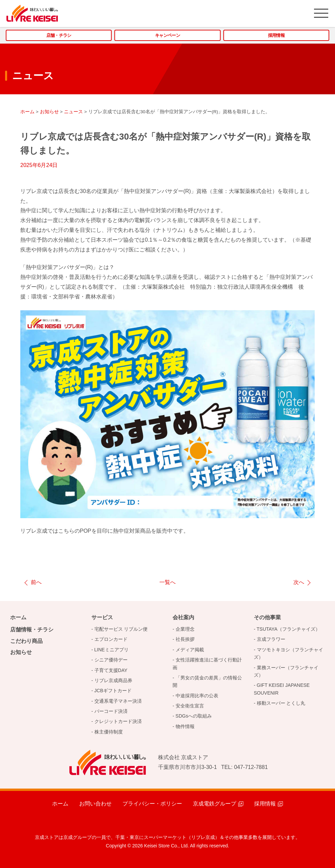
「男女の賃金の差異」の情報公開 (207, 681)
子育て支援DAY (111, 670)
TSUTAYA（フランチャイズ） (288, 629)
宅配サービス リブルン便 (121, 629)
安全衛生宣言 (190, 706)
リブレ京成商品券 (113, 680)
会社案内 (183, 617)
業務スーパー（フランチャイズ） (286, 671)
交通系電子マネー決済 (118, 701)
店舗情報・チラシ (32, 630)
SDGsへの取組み (194, 716)
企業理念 (185, 629)
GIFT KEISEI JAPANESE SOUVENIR (282, 689)
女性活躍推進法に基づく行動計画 (207, 664)
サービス (102, 617)
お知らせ (21, 652)
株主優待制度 (109, 732)
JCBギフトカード (113, 691)
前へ (36, 582)
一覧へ (167, 582)
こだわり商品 (26, 641)
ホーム (18, 617)
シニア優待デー (111, 660)
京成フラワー (271, 639)
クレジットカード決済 (118, 721)
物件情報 (185, 726)
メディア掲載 (190, 650)
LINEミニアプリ (111, 650)
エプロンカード (111, 639)
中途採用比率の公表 (197, 696)
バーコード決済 (111, 711)
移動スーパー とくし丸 (281, 703)
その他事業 (267, 617)
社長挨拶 (185, 639)
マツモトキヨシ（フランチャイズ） (288, 653)
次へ (299, 582)
